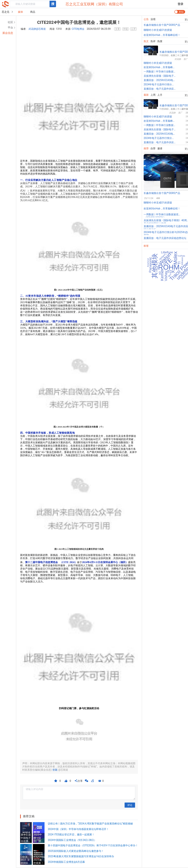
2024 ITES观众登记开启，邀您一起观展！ (71, 834)
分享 (79, 781)
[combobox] (33, 4)
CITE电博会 (78, 29)
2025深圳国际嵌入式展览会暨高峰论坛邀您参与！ (76, 851)
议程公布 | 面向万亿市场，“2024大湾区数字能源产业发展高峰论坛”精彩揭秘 (90, 824)
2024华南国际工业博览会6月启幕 (66, 862)
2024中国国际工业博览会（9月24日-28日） (72, 840)
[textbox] (30, 4)
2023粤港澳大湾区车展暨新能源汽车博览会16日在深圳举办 (81, 856)
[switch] (180, 12)
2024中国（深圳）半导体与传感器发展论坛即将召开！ (78, 829)
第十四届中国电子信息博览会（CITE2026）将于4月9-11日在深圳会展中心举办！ (93, 845)
